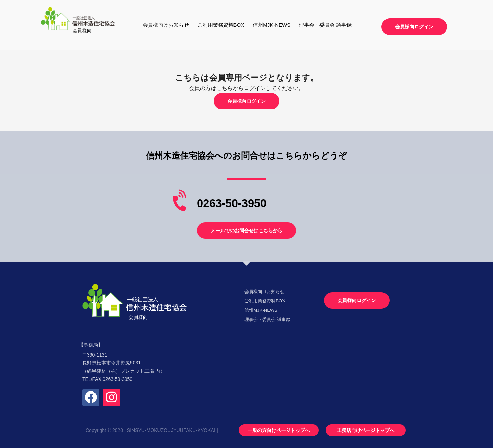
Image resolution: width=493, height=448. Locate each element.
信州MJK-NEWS (271, 25)
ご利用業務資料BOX (221, 25)
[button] (414, 27)
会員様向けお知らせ (166, 25)
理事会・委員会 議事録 (325, 25)
